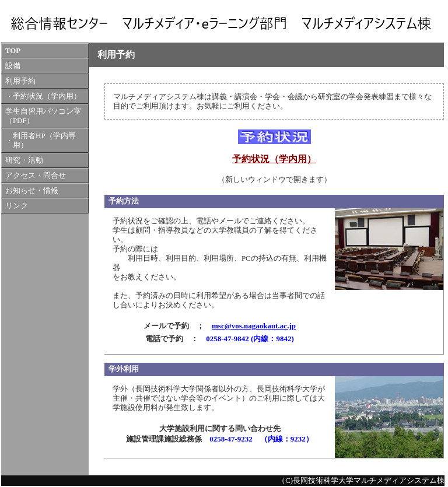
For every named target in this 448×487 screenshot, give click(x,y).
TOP (13, 51)
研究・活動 (24, 160)
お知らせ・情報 (32, 191)
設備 (13, 66)
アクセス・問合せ (36, 176)
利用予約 (20, 81)
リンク (17, 206)
